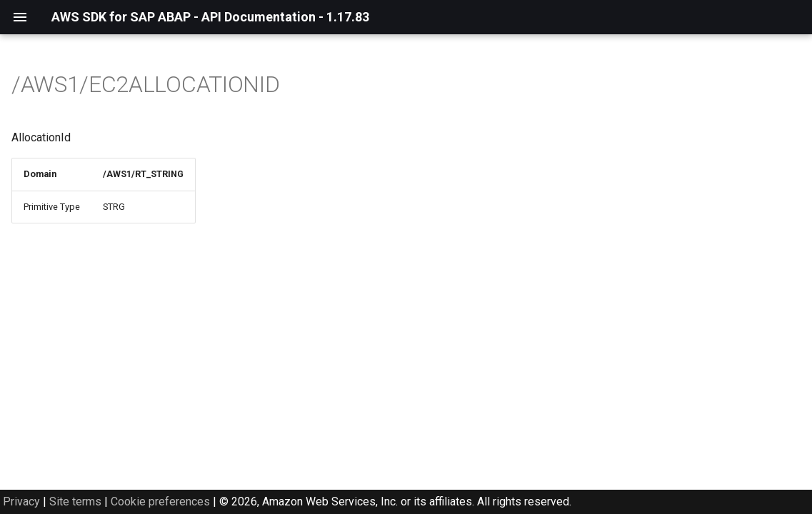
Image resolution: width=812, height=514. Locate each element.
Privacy (21, 502)
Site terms (75, 502)
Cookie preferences (160, 502)
